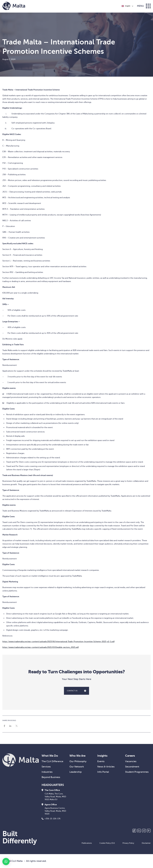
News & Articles (106, 767)
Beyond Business (51, 777)
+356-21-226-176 (51, 819)
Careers (130, 756)
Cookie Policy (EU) (107, 843)
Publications (87, 843)
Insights (102, 756)
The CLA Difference (52, 761)
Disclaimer (146, 843)
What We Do (50, 756)
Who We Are (77, 756)
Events (101, 761)
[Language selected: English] (127, 6)
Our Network (77, 767)
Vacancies (131, 761)
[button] (6, 862)
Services (46, 767)
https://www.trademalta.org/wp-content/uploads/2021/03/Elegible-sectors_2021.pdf (41, 647)
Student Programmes (137, 772)
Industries (47, 772)
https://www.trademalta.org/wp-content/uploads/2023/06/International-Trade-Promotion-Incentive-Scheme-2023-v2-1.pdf (58, 642)
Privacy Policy (128, 843)
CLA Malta (17, 861)
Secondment (132, 767)
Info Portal (103, 772)
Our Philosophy (78, 761)
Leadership (76, 772)
